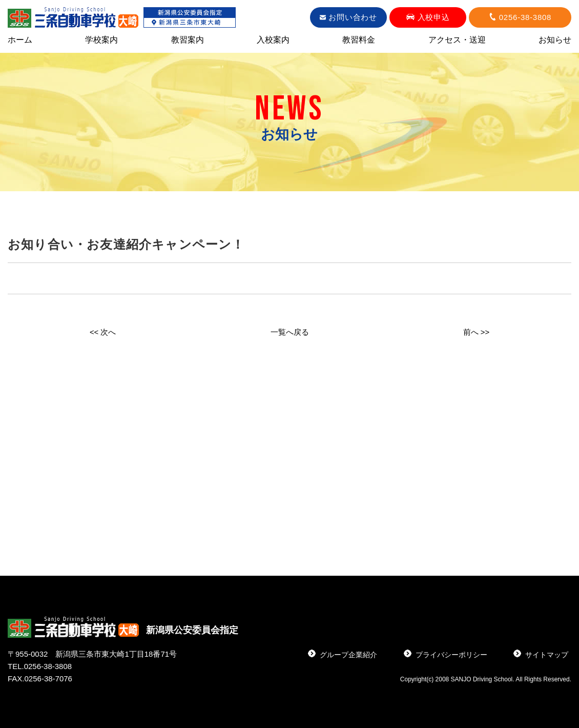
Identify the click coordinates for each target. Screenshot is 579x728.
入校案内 (273, 40)
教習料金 (359, 40)
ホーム (20, 40)
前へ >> (476, 332)
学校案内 (101, 40)
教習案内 (188, 40)
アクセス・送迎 (457, 40)
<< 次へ (103, 332)
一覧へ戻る (289, 332)
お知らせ (555, 40)
